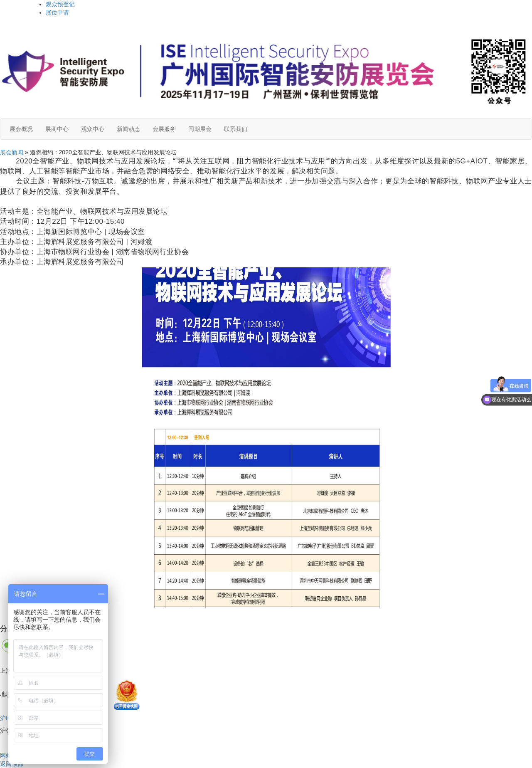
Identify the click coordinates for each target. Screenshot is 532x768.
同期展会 (200, 129)
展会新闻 (12, 152)
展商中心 (57, 129)
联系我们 (236, 129)
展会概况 (21, 129)
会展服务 (164, 129)
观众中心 (93, 129)
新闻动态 (128, 129)
